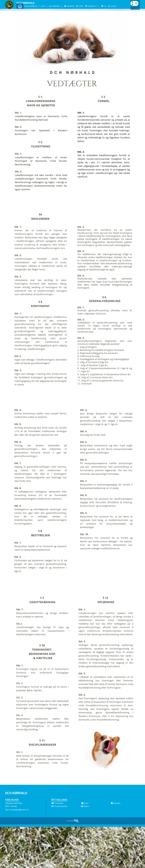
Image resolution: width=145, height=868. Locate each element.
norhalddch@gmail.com (19, 810)
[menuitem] (20, 8)
